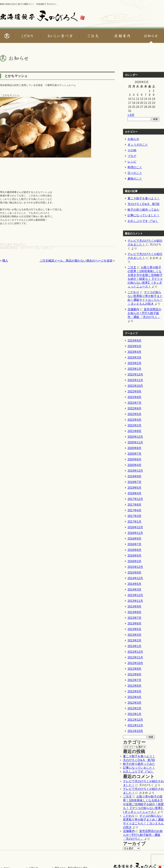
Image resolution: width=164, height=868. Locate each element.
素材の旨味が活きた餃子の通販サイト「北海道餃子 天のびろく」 (29, 4)
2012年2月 (135, 708)
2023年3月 (135, 358)
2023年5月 (135, 346)
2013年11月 (135, 601)
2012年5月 (135, 691)
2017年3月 (135, 516)
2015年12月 (135, 567)
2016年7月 (135, 544)
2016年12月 (135, 527)
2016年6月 (135, 550)
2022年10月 (135, 386)
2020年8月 (135, 448)
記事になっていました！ (144, 215)
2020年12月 (135, 437)
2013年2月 (135, 640)
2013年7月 (135, 618)
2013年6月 (135, 623)
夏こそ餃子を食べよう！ (144, 198)
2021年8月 (135, 431)
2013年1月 (135, 646)
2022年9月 (135, 391)
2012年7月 (135, 680)
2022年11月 (135, 380)
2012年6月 (135, 686)
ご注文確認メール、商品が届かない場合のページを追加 (76, 261)
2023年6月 (135, 341)
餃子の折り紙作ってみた (144, 210)
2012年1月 (135, 714)
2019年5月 (135, 488)
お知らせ (133, 139)
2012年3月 (135, 703)
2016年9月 (135, 539)
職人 (5, 261)
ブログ (132, 156)
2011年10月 (135, 731)
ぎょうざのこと (44, 248)
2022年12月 (135, 374)
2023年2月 (135, 363)
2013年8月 (135, 612)
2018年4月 (135, 493)
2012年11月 (135, 657)
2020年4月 (135, 465)
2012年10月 (135, 663)
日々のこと (135, 173)
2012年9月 (135, 669)
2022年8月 (135, 397)
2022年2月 (135, 425)
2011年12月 (135, 720)
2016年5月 (135, 556)
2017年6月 (135, 505)
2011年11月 (135, 725)
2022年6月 (135, 408)
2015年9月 (135, 573)
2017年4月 (135, 510)
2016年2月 (135, 561)
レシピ (132, 162)
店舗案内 (133, 309)
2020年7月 (135, 454)
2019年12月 (135, 471)
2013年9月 (135, 607)
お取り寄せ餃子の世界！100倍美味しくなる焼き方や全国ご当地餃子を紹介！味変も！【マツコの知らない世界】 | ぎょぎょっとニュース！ (143, 804)
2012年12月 (135, 652)
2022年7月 (135, 403)
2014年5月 (135, 584)
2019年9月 (135, 476)
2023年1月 (135, 369)
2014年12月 (135, 578)
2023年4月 (135, 352)
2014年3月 (135, 590)
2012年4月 (135, 697)
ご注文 (132, 267)
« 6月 (131, 115)
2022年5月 (135, 414)
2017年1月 (135, 522)
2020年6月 (135, 459)
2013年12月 (135, 595)
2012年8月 (135, 674)
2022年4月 (135, 420)
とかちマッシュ (16, 76)
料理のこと (135, 167)
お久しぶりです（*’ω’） (143, 221)
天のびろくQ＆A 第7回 (143, 204)
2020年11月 (135, 442)
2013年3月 (135, 635)
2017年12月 (135, 499)
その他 (132, 150)
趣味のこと (135, 179)
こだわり (133, 292)
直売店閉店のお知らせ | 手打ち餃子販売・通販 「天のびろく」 (144, 313)
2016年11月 (135, 533)
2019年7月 (135, 482)
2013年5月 (135, 629)
